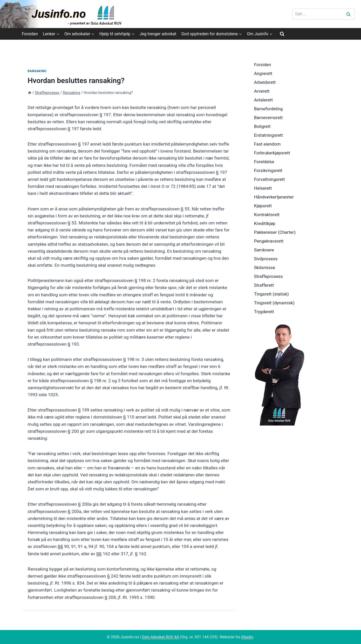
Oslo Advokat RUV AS (160, 637)
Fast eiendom (267, 144)
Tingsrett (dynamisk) (274, 303)
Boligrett (262, 126)
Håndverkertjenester (274, 197)
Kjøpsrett (263, 206)
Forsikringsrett (268, 170)
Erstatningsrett (269, 135)
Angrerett (263, 73)
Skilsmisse (265, 268)
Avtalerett (264, 100)
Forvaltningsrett (270, 179)
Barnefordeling (268, 109)
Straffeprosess (268, 276)
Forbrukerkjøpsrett (272, 153)
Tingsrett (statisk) (271, 294)
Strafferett (264, 285)
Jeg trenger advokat (158, 34)
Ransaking (37, 71)
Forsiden (30, 34)
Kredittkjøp (265, 223)
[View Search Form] (282, 34)
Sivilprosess (266, 259)
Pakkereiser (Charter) (275, 232)
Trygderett (264, 312)
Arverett (262, 91)
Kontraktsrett (267, 215)
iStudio (247, 637)
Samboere (264, 250)
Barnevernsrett (268, 118)
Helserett (263, 188)
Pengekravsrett (269, 241)
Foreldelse (264, 162)
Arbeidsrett (265, 82)
